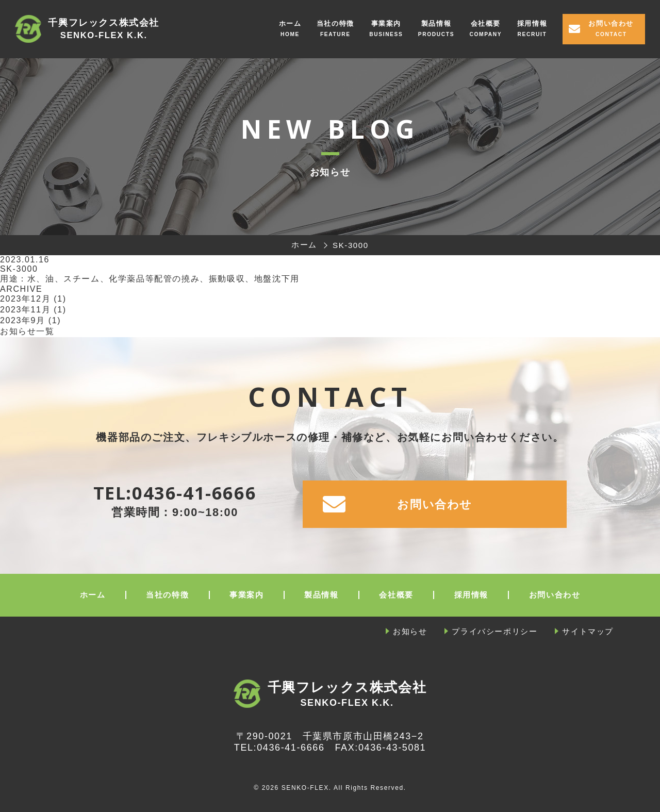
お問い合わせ (611, 23)
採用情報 (532, 24)
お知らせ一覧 (27, 331)
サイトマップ (588, 631)
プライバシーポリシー (494, 631)
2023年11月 (25, 310)
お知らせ (410, 631)
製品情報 (436, 24)
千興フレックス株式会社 (104, 29)
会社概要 (486, 24)
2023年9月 (23, 320)
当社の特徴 (335, 24)
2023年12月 (25, 299)
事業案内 (386, 24)
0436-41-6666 (194, 493)
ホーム (290, 24)
